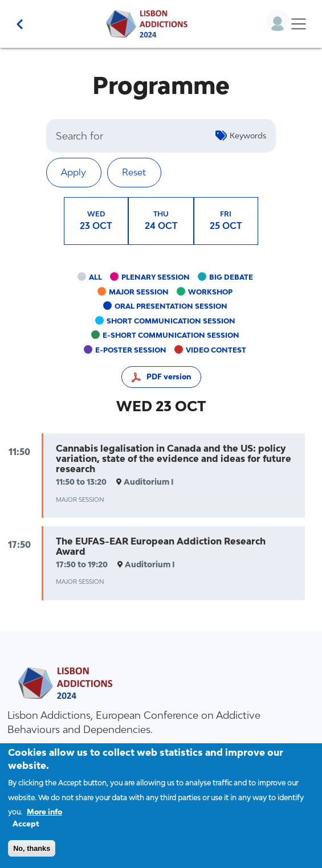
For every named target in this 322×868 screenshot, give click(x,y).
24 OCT (161, 220)
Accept (26, 833)
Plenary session (156, 277)
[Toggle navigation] (298, 24)
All (95, 277)
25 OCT (226, 220)
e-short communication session (171, 335)
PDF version (169, 377)
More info (44, 822)
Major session (139, 292)
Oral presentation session (171, 306)
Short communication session (171, 321)
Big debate (231, 277)
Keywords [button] (248, 136)
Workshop (210, 292)
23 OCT (96, 220)
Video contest (216, 350)
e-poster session (131, 350)
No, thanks (32, 858)
